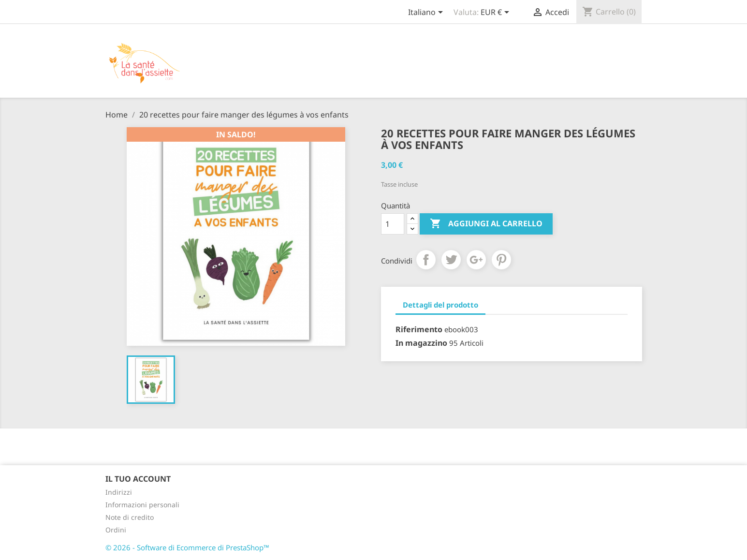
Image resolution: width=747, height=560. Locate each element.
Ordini (116, 530)
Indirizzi (119, 492)
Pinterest (501, 260)
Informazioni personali (142, 505)
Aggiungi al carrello (486, 224)
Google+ (476, 260)
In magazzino (421, 343)
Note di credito (130, 517)
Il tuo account (138, 479)
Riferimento (419, 329)
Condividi (426, 260)
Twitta (451, 260)
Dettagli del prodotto (440, 305)
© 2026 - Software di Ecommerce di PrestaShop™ (187, 547)
